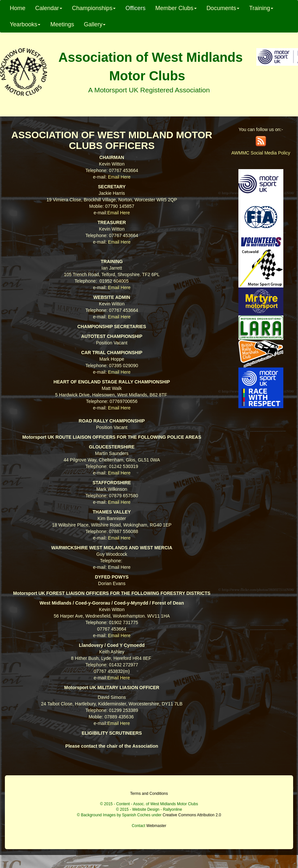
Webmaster (156, 826)
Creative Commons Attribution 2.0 (192, 815)
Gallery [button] (95, 24)
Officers (135, 8)
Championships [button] (94, 8)
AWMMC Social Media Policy (261, 153)
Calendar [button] (49, 8)
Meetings (62, 24)
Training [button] (261, 8)
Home (18, 8)
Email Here (119, 177)
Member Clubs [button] (176, 8)
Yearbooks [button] (25, 24)
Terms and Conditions (149, 794)
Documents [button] (223, 8)
